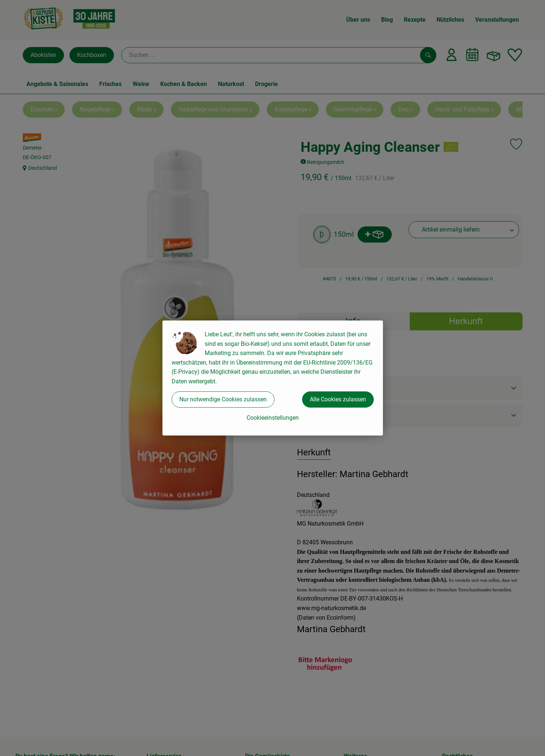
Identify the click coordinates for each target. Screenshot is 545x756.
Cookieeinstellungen (273, 418)
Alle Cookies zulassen (338, 399)
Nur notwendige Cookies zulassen (223, 399)
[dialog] (272, 378)
